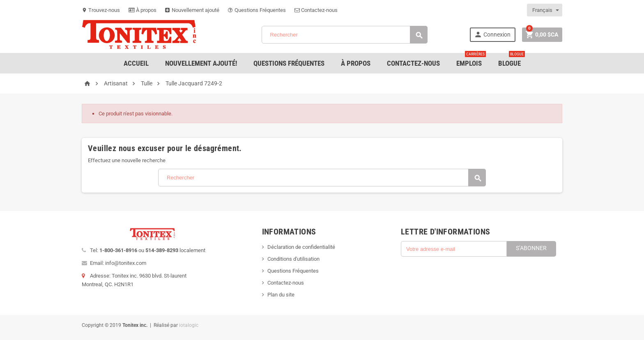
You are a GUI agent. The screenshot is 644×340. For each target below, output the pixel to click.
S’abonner (531, 248)
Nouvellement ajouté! (201, 63)
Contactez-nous (316, 10)
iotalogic (189, 325)
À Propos (356, 63)
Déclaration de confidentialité (301, 247)
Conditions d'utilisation (293, 259)
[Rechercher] (345, 35)
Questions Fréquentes (257, 10)
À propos (143, 10)
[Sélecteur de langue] (545, 10)
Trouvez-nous (101, 10)
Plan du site (281, 295)
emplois (471, 60)
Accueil (136, 63)
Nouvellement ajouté (192, 10)
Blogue (512, 60)
